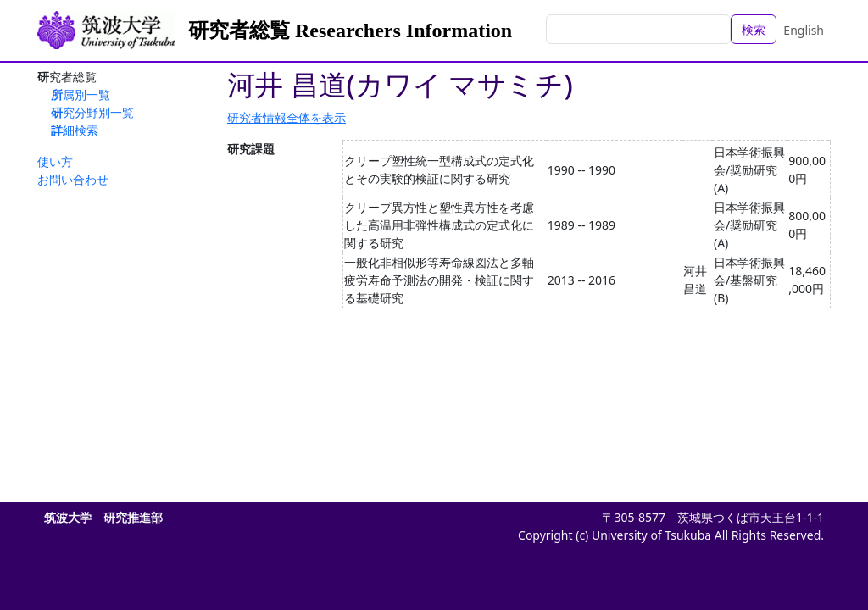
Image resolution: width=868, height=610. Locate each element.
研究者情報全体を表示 (287, 117)
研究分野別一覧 (92, 112)
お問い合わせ (73, 179)
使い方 (55, 161)
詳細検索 (75, 130)
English (804, 30)
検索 (754, 29)
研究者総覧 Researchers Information (350, 30)
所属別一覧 (81, 94)
